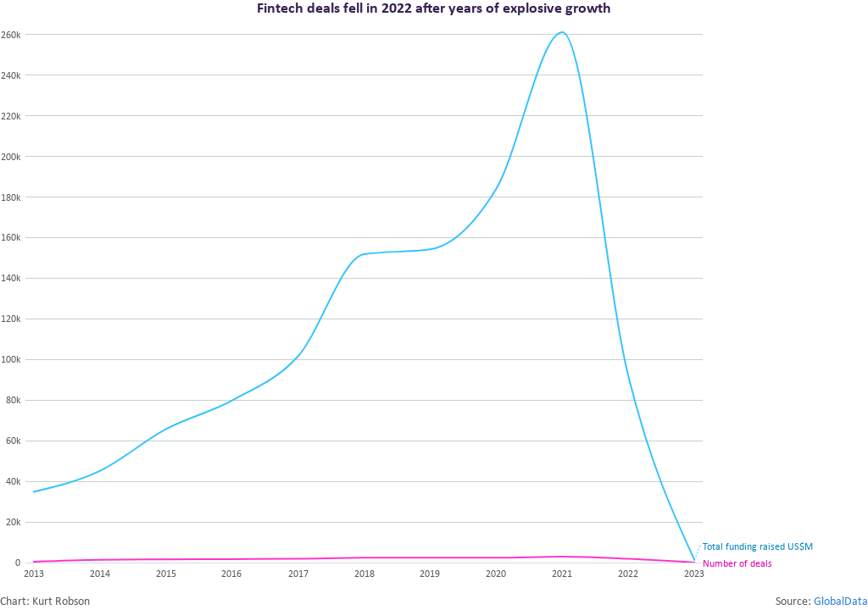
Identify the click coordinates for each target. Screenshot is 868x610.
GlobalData (841, 602)
